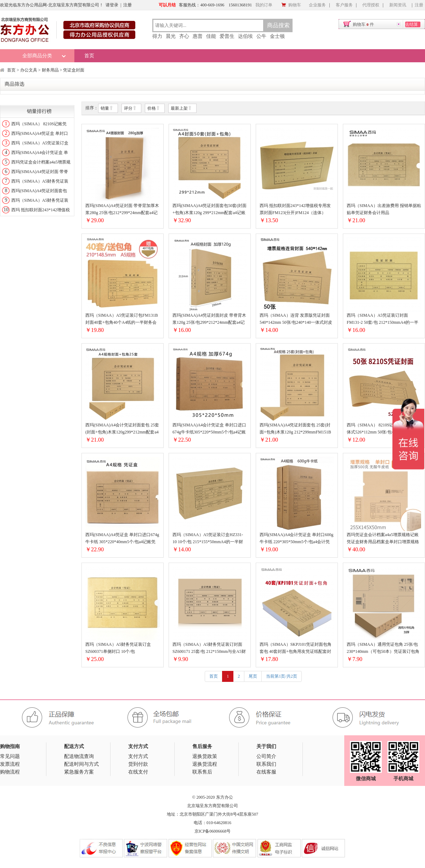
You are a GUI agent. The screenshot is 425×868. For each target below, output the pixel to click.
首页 (89, 56)
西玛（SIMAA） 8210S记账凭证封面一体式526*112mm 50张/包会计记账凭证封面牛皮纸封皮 (383, 429)
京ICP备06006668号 (213, 831)
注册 (127, 5)
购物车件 (363, 24)
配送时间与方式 (81, 764)
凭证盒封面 (74, 70)
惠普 (198, 36)
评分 (130, 108)
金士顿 (277, 36)
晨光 (171, 36)
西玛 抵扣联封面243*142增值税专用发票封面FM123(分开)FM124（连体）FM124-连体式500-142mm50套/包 (295, 210)
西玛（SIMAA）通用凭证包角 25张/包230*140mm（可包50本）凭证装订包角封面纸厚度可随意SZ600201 (383, 648)
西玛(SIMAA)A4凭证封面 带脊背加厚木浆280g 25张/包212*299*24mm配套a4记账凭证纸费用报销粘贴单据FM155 (122, 210)
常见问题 (10, 756)
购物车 (291, 5)
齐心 (184, 36)
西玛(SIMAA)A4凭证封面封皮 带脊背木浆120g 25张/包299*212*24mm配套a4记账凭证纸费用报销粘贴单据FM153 (209, 319)
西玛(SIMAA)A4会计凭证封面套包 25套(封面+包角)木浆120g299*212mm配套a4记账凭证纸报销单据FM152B (122, 429)
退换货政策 (205, 756)
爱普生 (227, 36)
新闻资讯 (398, 5)
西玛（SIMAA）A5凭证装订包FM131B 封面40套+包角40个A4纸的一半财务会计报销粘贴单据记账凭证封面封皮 (122, 319)
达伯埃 (245, 36)
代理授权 (371, 5)
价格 (154, 108)
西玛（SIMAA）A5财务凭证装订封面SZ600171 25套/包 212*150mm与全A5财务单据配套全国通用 (209, 648)
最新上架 (181, 108)
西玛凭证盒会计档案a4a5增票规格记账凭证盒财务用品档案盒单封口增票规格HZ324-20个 (383, 539)
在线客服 (266, 772)
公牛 (261, 36)
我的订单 (264, 5)
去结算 (412, 24)
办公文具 (29, 70)
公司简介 (266, 756)
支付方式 (138, 756)
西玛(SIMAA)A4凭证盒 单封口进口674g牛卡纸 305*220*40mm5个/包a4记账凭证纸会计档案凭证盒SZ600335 (122, 539)
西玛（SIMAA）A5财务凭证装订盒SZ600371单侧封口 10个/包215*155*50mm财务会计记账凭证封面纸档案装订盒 (121, 648)
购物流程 (10, 772)
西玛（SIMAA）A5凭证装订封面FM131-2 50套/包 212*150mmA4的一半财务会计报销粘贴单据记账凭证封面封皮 (383, 319)
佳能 (211, 36)
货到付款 (138, 764)
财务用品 (50, 70)
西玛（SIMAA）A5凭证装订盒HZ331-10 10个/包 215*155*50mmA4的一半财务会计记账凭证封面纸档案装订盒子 (208, 539)
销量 (107, 108)
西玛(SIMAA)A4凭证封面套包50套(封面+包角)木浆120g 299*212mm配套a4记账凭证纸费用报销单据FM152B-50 (209, 210)
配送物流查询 (79, 756)
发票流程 (10, 764)
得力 (157, 36)
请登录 (112, 5)
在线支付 (138, 772)
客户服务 (344, 5)
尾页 (253, 676)
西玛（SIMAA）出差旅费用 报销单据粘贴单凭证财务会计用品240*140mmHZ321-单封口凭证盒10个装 (384, 210)
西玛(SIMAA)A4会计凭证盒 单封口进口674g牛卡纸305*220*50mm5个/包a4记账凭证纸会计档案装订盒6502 (209, 429)
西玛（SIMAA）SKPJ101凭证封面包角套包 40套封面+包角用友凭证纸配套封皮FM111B (296, 648)
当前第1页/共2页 (281, 676)
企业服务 (317, 5)
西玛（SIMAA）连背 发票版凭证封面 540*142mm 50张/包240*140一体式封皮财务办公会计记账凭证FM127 (296, 319)
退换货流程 (205, 764)
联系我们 (266, 764)
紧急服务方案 (79, 772)
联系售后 (202, 772)
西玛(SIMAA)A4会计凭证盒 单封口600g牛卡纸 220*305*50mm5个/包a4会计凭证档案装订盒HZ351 (296, 539)
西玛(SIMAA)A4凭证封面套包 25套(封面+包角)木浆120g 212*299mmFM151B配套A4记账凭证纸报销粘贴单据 (295, 429)
